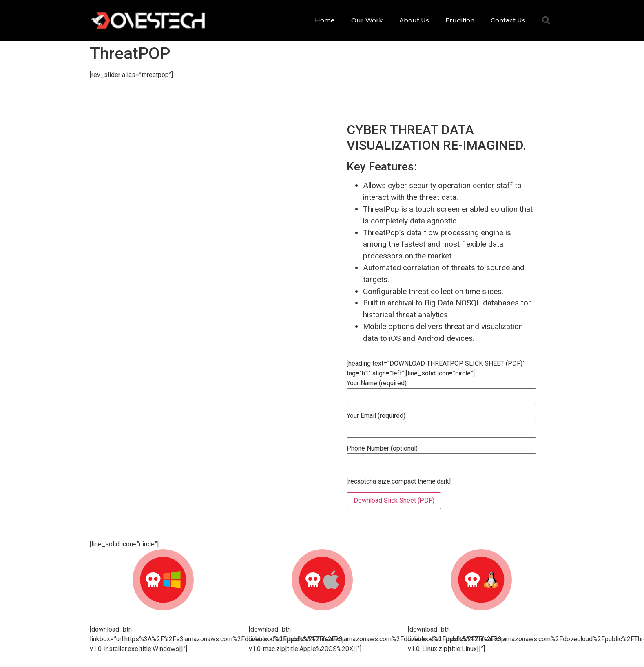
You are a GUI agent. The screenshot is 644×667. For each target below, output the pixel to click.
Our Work (367, 20)
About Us (414, 20)
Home (325, 20)
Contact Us (508, 20)
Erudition (460, 20)
